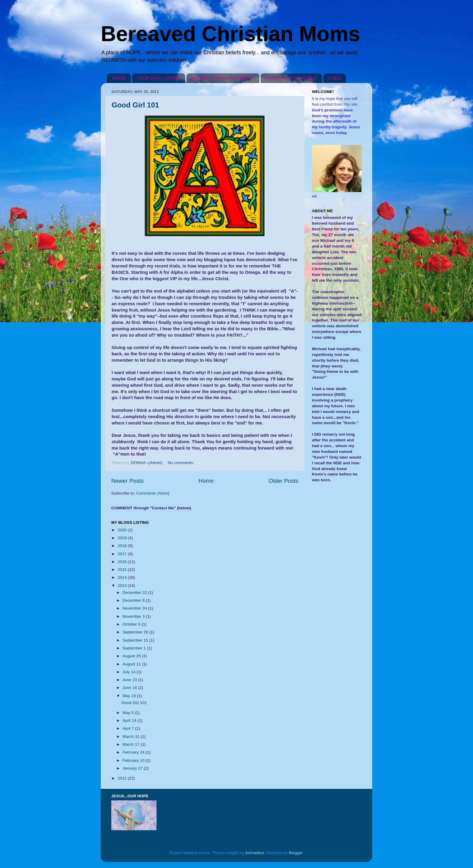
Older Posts (283, 481)
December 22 (135, 593)
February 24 (134, 752)
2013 (123, 586)
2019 (123, 538)
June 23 (130, 680)
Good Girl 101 (135, 105)
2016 (123, 562)
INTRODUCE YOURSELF (291, 78)
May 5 (129, 713)
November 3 (134, 616)
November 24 (135, 608)
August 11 (132, 664)
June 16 (130, 688)
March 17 (132, 744)
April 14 (130, 721)
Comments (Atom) (153, 493)
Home (206, 481)
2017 (123, 554)
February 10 (134, 760)
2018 (123, 546)
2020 (123, 530)
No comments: (181, 463)
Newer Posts (127, 481)
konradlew (255, 853)
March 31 (132, 737)
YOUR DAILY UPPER (159, 78)
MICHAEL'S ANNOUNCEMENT (223, 78)
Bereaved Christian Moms (230, 34)
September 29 (136, 632)
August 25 (132, 656)
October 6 (132, 624)
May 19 (130, 696)
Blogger (296, 853)
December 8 (134, 600)
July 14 (130, 672)
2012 (123, 778)
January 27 (133, 768)
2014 (123, 577)
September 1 (135, 648)
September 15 (136, 640)
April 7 (129, 728)
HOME (119, 78)
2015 (123, 570)
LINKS (334, 78)
